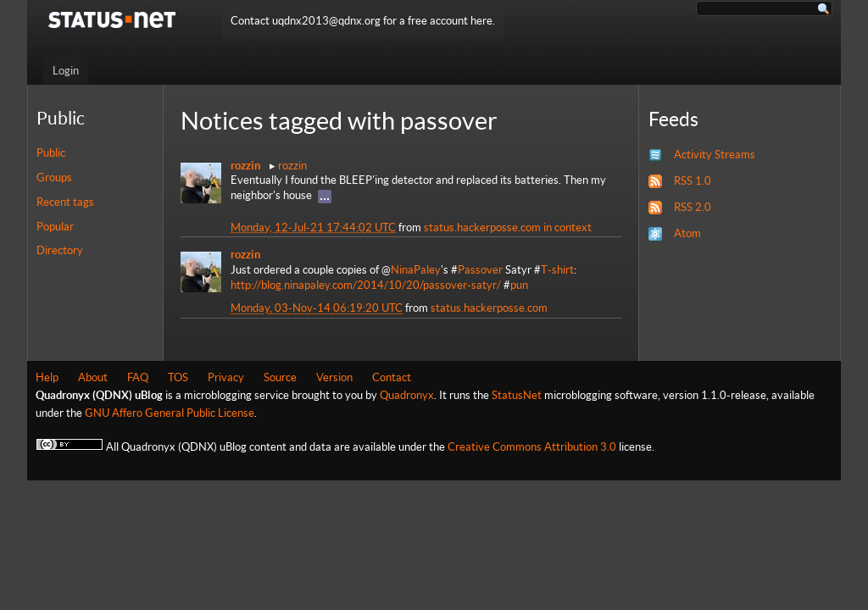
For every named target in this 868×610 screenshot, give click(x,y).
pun (519, 285)
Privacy (226, 377)
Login (66, 71)
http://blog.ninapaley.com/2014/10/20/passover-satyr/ (366, 285)
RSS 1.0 (693, 181)
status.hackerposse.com (482, 227)
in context (568, 227)
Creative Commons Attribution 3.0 (532, 447)
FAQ (138, 377)
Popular (55, 227)
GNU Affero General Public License (170, 413)
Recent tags (65, 202)
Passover (480, 270)
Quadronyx (407, 395)
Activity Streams (715, 155)
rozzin (292, 166)
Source (280, 377)
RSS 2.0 (693, 207)
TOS (178, 377)
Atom (687, 233)
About (93, 377)
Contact (392, 377)
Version (334, 377)
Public (51, 153)
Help (47, 377)
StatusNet (517, 395)
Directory (60, 250)
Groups (54, 177)
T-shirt (557, 270)
